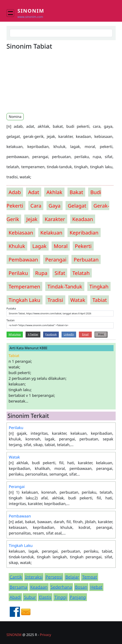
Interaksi (34, 577)
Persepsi (54, 577)
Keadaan (39, 587)
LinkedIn (69, 334)
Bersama (19, 587)
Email (85, 334)
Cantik (16, 577)
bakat (76, 192)
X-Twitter (33, 334)
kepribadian (84, 233)
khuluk (17, 246)
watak (78, 300)
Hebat (96, 587)
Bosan (81, 587)
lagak (39, 246)
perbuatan (86, 259)
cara (36, 206)
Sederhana (61, 587)
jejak (32, 219)
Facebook (51, 334)
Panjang (78, 597)
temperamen (25, 286)
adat (34, 192)
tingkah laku (25, 300)
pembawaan (23, 259)
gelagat (77, 206)
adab (15, 192)
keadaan (83, 219)
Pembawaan (20, 516)
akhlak (54, 192)
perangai (56, 259)
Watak (14, 457)
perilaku (18, 273)
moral (61, 246)
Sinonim (31, 11)
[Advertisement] (42, 81)
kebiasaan (21, 233)
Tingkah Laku (21, 545)
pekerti (83, 246)
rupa (41, 273)
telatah (81, 273)
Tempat (89, 577)
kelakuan (51, 233)
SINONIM (14, 635)
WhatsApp (15, 334)
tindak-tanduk (65, 286)
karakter (55, 219)
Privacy (45, 635)
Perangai (17, 487)
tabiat (100, 300)
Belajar (72, 577)
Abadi (15, 597)
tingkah (99, 286)
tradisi (55, 300)
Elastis (45, 597)
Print (101, 334)
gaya (55, 206)
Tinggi (60, 597)
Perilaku (16, 428)
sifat (60, 273)
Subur (30, 597)
